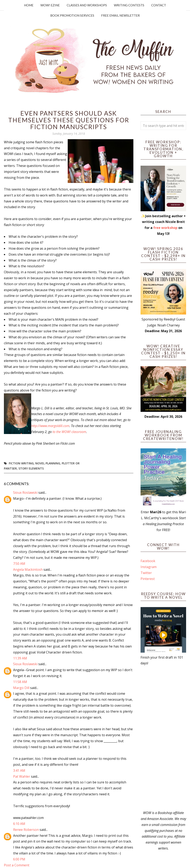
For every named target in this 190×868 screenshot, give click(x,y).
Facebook (148, 561)
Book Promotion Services (72, 15)
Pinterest (148, 579)
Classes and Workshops (87, 5)
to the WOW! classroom (69, 432)
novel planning (48, 463)
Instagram (149, 567)
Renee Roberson (26, 830)
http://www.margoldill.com (50, 426)
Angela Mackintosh (28, 569)
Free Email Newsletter (120, 15)
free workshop (165, 228)
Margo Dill (21, 688)
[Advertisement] (163, 738)
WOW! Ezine (50, 5)
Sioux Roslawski (25, 493)
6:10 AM (19, 824)
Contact (159, 5)
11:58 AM (20, 682)
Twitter (146, 573)
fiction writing (21, 463)
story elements (31, 468)
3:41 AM (19, 770)
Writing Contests (129, 5)
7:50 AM (19, 564)
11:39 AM (20, 658)
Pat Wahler (22, 776)
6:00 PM (19, 859)
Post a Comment (17, 865)
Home (29, 5)
